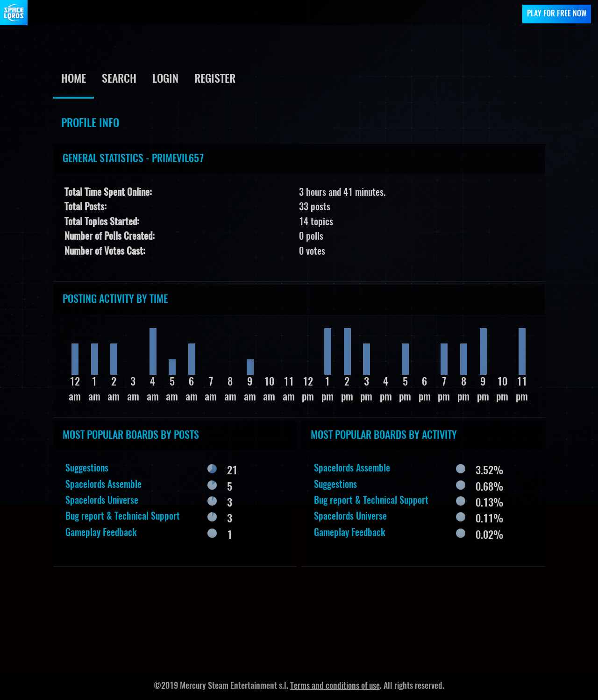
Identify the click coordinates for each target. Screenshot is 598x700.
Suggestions (87, 469)
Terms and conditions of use (335, 686)
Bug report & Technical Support (123, 517)
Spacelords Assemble (103, 485)
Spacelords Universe (102, 501)
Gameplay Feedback (101, 533)
